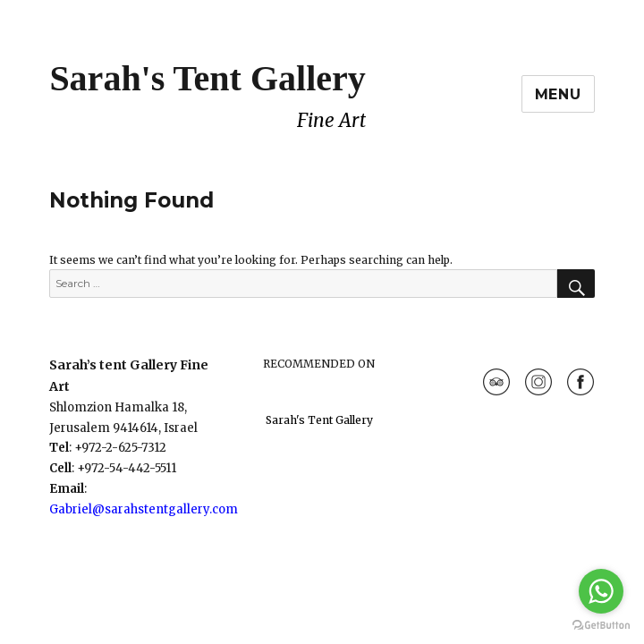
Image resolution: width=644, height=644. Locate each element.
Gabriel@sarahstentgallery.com (144, 509)
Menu (558, 94)
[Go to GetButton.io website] (601, 626)
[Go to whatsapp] (601, 591)
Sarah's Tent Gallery (207, 78)
